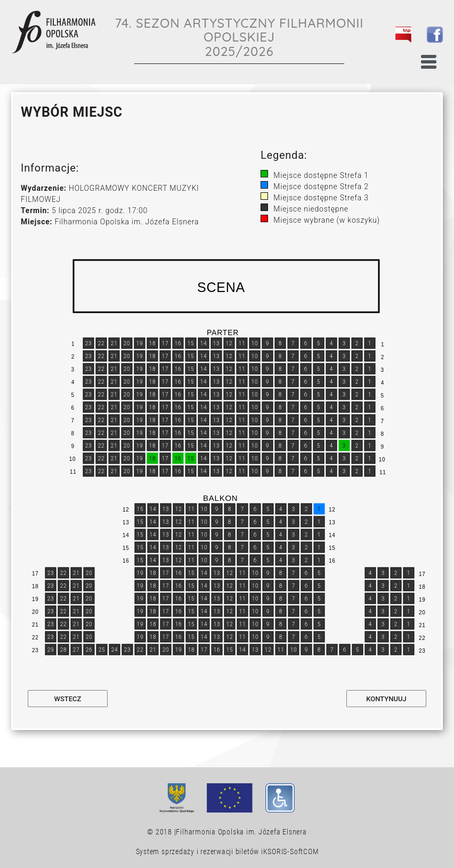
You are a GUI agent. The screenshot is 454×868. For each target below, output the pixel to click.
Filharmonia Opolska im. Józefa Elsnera (241, 832)
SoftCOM (304, 851)
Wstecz (68, 699)
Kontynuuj (386, 699)
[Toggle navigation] (429, 59)
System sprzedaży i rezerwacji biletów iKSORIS (212, 851)
